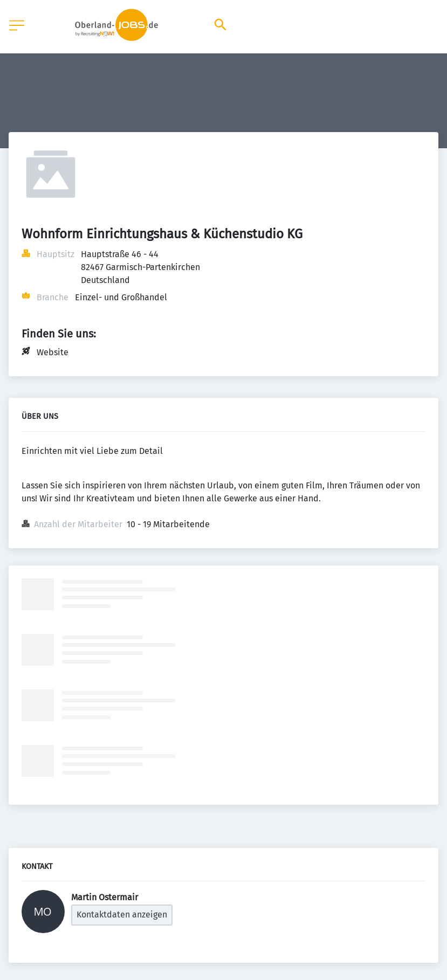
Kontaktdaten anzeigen (122, 915)
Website (53, 352)
